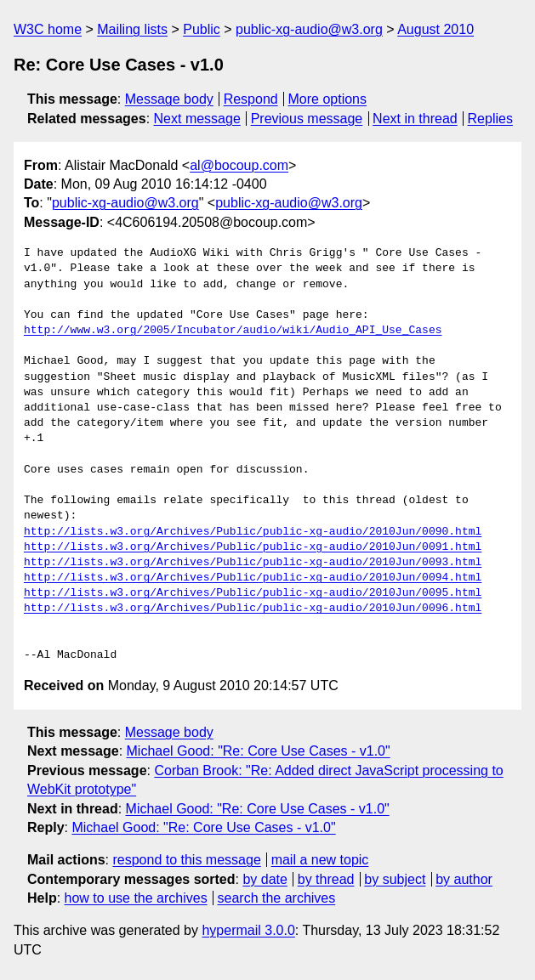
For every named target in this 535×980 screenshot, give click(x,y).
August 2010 (435, 29)
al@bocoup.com (239, 165)
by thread (326, 879)
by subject (395, 879)
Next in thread (415, 119)
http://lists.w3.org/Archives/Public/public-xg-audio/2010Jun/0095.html (253, 593)
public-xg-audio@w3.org (309, 29)
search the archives (277, 898)
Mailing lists (132, 29)
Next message (197, 119)
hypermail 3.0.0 (248, 930)
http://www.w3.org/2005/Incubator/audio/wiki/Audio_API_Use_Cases (233, 331)
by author (464, 879)
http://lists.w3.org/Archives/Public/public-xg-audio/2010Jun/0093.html (253, 563)
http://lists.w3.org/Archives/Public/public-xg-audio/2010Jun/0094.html (253, 578)
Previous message (307, 119)
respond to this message (186, 860)
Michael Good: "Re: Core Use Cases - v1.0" (259, 751)
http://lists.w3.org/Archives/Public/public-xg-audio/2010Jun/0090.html (253, 532)
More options (328, 99)
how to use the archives (136, 898)
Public (202, 29)
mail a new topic (320, 860)
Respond (251, 99)
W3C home (48, 29)
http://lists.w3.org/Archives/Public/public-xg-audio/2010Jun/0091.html (253, 547)
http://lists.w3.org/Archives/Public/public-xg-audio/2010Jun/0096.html (253, 609)
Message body (169, 99)
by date (265, 879)
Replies (490, 119)
